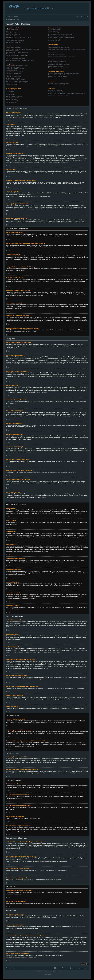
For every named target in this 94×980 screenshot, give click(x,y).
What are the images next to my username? (17, 55)
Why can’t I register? (11, 33)
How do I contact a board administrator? (58, 95)
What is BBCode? (10, 90)
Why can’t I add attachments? (13, 77)
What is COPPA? (10, 31)
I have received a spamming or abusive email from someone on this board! (66, 49)
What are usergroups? (53, 33)
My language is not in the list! (13, 54)
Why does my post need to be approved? (16, 83)
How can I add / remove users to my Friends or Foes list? (62, 56)
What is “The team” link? (54, 41)
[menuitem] (16, 16)
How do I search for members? (56, 66)
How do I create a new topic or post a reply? (17, 66)
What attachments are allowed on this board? (59, 83)
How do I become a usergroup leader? (57, 36)
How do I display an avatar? (13, 57)
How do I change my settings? (13, 48)
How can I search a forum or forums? (57, 61)
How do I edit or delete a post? (13, 67)
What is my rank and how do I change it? (16, 59)
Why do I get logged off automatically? (15, 41)
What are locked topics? (12, 101)
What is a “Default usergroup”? (56, 39)
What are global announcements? (14, 96)
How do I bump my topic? (12, 84)
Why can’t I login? (10, 36)
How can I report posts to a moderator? (16, 80)
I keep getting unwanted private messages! (59, 48)
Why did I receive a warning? (13, 78)
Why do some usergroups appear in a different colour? (61, 37)
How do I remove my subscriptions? (57, 78)
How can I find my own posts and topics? (58, 68)
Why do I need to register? (12, 30)
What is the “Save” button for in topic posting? (17, 81)
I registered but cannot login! (13, 34)
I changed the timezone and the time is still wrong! (18, 52)
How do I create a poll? (12, 70)
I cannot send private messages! (56, 46)
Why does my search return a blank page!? (59, 65)
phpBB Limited (51, 916)
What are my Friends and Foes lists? (57, 55)
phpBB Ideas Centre (79, 927)
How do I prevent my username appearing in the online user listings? (23, 49)
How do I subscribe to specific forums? (57, 76)
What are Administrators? (54, 30)
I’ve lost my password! (11, 39)
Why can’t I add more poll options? (14, 72)
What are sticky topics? (12, 99)
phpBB (8, 283)
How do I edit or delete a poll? (13, 73)
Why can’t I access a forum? (13, 75)
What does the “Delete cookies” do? (15, 42)
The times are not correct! (12, 51)
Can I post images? (11, 95)
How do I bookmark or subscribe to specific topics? (61, 75)
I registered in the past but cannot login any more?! (18, 37)
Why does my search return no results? (58, 63)
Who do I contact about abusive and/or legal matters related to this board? (66, 93)
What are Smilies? (10, 93)
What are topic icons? (11, 102)
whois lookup (37, 939)
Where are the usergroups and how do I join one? (60, 34)
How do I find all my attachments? (56, 85)
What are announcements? (13, 98)
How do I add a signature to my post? (15, 69)
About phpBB (44, 918)
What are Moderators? (53, 31)
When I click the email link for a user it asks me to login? (20, 60)
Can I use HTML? (10, 91)
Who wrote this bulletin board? (55, 90)
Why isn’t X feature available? (55, 92)
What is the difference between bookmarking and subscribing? (63, 73)
